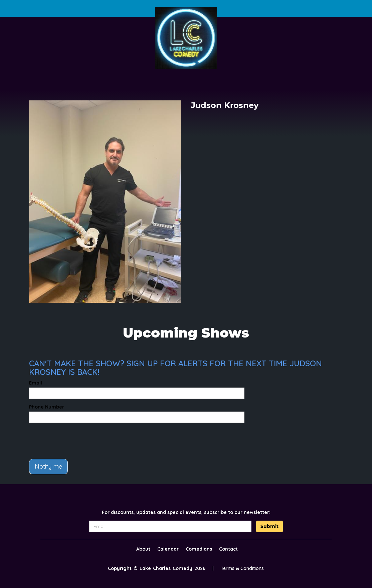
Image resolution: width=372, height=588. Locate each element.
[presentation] (80, 441)
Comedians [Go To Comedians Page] (199, 549)
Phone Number (47, 407)
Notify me (48, 466)
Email (36, 383)
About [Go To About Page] (143, 549)
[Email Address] (170, 526)
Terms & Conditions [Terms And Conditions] (242, 568)
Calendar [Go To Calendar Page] (168, 549)
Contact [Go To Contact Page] (228, 549)
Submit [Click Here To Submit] (269, 526)
